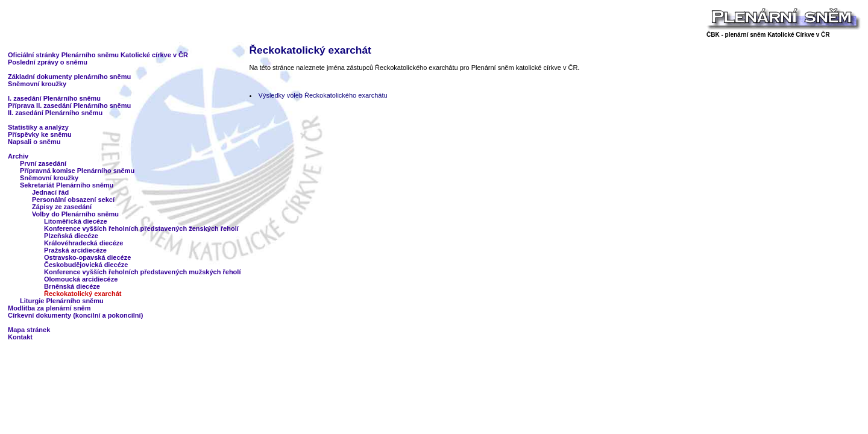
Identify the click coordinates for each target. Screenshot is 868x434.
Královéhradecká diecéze (83, 243)
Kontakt (20, 337)
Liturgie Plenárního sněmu (62, 301)
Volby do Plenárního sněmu (75, 214)
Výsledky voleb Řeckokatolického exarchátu (323, 95)
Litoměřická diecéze (76, 221)
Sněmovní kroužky (37, 84)
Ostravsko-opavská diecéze (87, 257)
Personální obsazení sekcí (73, 200)
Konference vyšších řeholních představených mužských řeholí (142, 272)
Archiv (18, 156)
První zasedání (43, 163)
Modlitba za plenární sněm (49, 308)
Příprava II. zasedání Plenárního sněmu (69, 105)
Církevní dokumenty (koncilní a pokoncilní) (75, 315)
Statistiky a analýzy (38, 127)
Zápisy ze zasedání (62, 207)
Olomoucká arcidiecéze (81, 279)
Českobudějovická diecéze (86, 265)
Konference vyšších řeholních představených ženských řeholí (141, 228)
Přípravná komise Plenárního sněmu (77, 171)
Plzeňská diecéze (71, 236)
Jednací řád (50, 192)
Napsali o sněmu (34, 142)
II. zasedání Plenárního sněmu (55, 113)
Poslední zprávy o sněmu (48, 62)
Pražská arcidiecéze (75, 250)
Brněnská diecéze (72, 286)
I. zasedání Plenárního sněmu (54, 98)
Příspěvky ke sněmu (40, 134)
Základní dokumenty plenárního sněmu (69, 77)
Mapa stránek (29, 330)
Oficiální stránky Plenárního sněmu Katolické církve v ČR (98, 55)
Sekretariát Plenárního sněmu (67, 185)
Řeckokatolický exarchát (83, 294)
